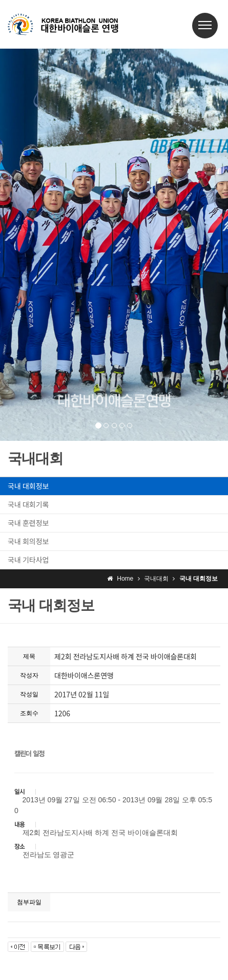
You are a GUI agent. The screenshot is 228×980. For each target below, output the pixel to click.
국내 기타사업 (28, 560)
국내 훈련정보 (28, 523)
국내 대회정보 (28, 486)
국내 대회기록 (28, 504)
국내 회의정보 (28, 541)
